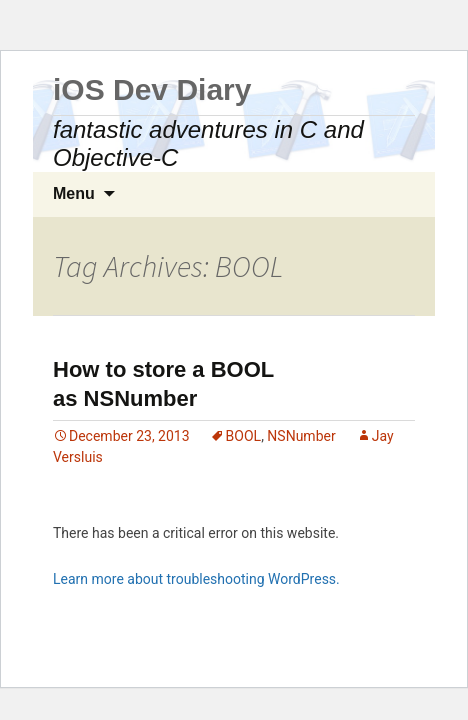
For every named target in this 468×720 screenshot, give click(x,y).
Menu (74, 193)
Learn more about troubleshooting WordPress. (196, 579)
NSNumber (301, 436)
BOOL (244, 436)
